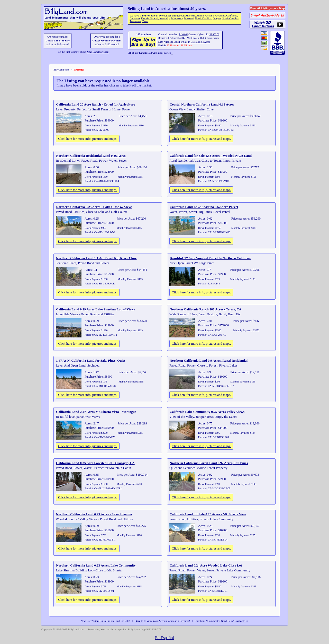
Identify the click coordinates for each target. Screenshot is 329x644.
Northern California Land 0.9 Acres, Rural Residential (209, 360)
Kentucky (164, 18)
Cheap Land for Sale (57, 41)
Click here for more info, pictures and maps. (88, 139)
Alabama (190, 16)
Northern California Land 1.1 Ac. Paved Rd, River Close (96, 258)
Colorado (135, 18)
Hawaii (154, 18)
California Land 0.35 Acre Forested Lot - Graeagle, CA (95, 463)
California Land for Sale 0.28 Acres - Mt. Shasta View (208, 514)
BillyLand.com (61, 70)
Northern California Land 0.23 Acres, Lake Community (96, 565)
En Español (164, 638)
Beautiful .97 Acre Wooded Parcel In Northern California (211, 258)
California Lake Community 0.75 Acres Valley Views (207, 412)
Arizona (209, 16)
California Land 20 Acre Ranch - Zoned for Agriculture (96, 104)
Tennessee (135, 21)
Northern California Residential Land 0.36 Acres (91, 156)
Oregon (217, 18)
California (232, 16)
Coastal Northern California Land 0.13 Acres (202, 104)
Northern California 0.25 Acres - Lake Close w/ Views (94, 207)
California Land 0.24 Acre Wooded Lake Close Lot (206, 565)
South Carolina (230, 18)
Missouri (189, 18)
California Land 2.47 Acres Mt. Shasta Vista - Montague (96, 412)
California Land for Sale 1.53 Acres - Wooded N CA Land (211, 156)
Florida (145, 18)
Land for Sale (147, 16)
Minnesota (177, 18)
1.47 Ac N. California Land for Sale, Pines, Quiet (91, 360)
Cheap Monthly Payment (107, 41)
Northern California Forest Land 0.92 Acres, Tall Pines (209, 463)
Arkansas (220, 16)
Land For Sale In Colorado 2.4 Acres (192, 42)
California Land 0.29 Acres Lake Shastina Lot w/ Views (95, 309)
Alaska (200, 16)
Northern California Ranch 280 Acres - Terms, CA (205, 309)
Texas (145, 21)
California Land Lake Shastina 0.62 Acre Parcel (204, 207)
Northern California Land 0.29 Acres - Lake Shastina (94, 514)
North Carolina (203, 18)
